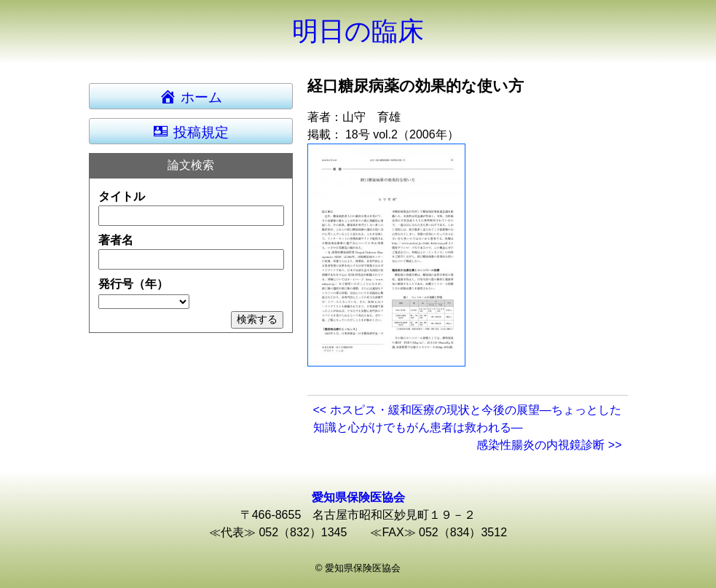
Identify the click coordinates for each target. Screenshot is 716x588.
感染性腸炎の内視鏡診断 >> (549, 445)
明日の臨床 (358, 31)
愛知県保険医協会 (358, 497)
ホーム (197, 96)
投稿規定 (190, 131)
